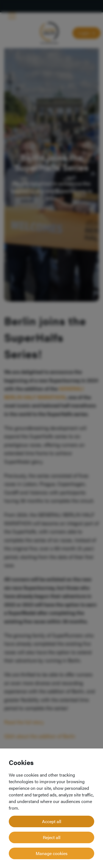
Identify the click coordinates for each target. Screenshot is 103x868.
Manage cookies (52, 853)
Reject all (52, 837)
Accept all (52, 821)
